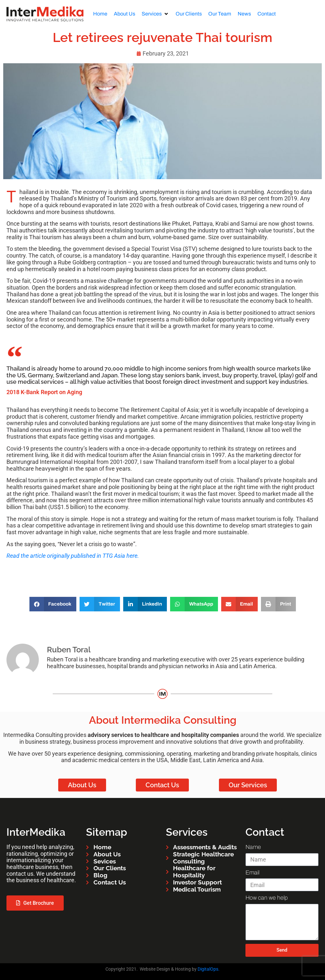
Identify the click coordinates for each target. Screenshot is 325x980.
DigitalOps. (209, 969)
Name (253, 847)
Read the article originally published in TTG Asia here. (73, 556)
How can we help (267, 898)
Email (252, 873)
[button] (155, 14)
